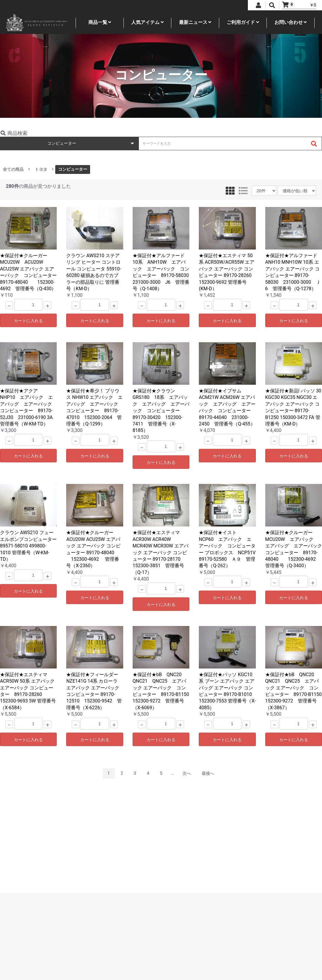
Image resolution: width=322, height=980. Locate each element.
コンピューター (73, 169)
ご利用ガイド (243, 22)
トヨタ (41, 169)
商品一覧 (100, 22)
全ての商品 (13, 169)
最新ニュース (195, 22)
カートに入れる (28, 321)
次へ (187, 773)
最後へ (208, 773)
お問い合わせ (291, 22)
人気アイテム (147, 22)
